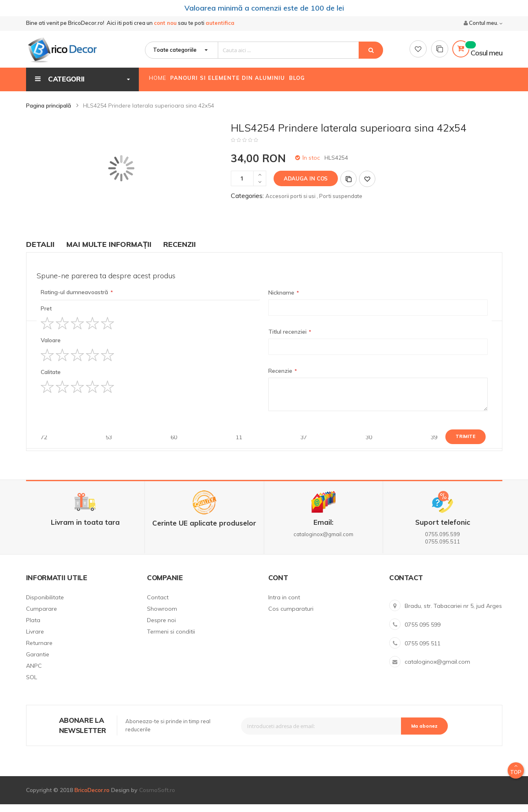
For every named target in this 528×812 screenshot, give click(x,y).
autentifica (220, 25)
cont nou (165, 25)
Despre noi (161, 628)
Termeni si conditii (171, 639)
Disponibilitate (45, 605)
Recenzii (180, 252)
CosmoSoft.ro (157, 798)
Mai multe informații (109, 252)
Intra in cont (284, 605)
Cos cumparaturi (291, 616)
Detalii (40, 252)
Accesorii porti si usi (290, 204)
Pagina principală (49, 113)
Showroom (162, 616)
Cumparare (42, 616)
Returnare (39, 651)
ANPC (34, 673)
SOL (32, 685)
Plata (33, 628)
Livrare (35, 639)
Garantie (38, 662)
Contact (158, 605)
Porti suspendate (341, 204)
